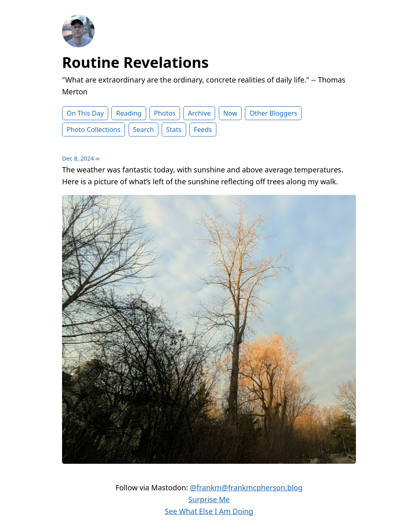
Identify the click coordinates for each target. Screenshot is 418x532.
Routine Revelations (135, 62)
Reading (129, 113)
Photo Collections (93, 130)
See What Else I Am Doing (209, 511)
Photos (165, 113)
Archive (199, 113)
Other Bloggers (273, 113)
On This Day (85, 113)
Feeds (203, 130)
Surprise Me (209, 499)
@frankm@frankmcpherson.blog (246, 487)
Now (230, 113)
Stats (174, 130)
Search (143, 130)
